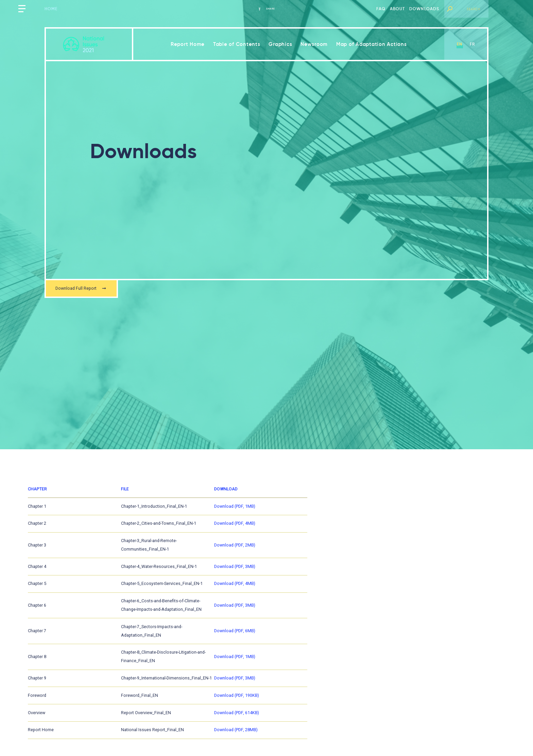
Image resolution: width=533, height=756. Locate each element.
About (398, 9)
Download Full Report (86, 290)
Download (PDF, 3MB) (363, 571)
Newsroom (314, 44)
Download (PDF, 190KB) (365, 696)
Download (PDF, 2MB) (363, 551)
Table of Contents (237, 44)
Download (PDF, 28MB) (365, 735)
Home (51, 9)
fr (472, 44)
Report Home (188, 44)
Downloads (424, 9)
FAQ (381, 9)
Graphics (280, 44)
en (460, 44)
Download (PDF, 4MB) (363, 532)
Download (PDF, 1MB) (363, 513)
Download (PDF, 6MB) (363, 638)
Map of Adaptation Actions (372, 44)
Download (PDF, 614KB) (365, 716)
